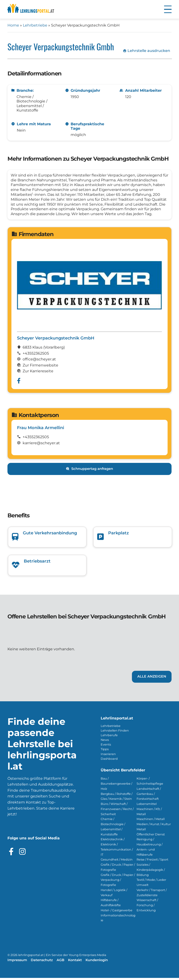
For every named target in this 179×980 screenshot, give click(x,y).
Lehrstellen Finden (115, 733)
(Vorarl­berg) (54, 349)
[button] (168, 9)
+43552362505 (36, 355)
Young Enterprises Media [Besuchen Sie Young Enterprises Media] (88, 957)
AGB (60, 962)
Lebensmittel (147, 806)
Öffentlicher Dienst (151, 836)
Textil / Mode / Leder (151, 882)
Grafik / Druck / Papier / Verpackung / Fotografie (118, 882)
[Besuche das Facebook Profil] (11, 854)
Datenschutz (42, 962)
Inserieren (108, 756)
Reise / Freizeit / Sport (152, 862)
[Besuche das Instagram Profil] (22, 854)
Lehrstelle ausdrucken (146, 51)
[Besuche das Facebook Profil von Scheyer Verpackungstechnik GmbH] (19, 383)
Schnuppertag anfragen (89, 471)
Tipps (105, 751)
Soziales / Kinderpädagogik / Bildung (151, 872)
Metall (141, 831)
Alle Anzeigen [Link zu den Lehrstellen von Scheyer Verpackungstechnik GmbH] (152, 678)
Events (106, 747)
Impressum (17, 962)
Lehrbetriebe (35, 25)
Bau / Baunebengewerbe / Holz (116, 786)
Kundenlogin (97, 962)
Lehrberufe (109, 737)
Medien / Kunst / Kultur (154, 826)
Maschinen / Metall (151, 821)
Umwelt (143, 887)
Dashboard (109, 761)
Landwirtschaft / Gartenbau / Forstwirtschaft (149, 796)
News (105, 742)
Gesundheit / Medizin (117, 862)
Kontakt (75, 962)
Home (13, 25)
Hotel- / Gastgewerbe (117, 912)
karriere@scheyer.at (41, 445)
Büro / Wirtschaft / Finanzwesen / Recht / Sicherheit (117, 811)
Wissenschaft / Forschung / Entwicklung (147, 907)
